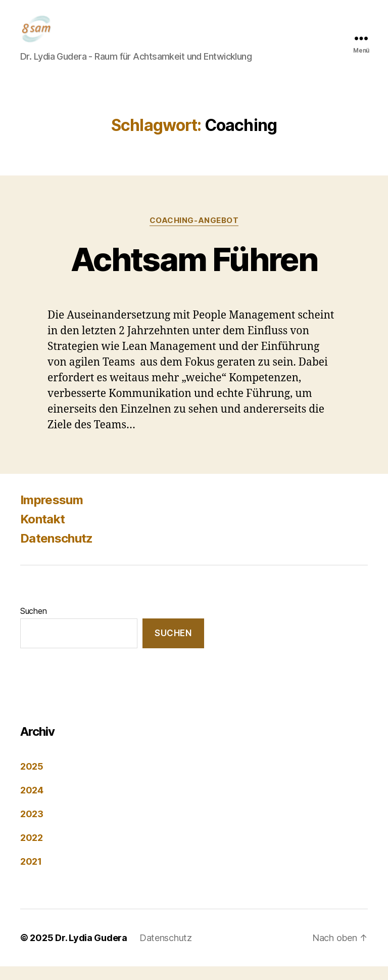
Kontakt (42, 533)
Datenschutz (57, 552)
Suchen (33, 625)
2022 (32, 851)
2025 (32, 780)
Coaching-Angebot (194, 234)
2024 (32, 804)
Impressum (52, 514)
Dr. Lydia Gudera (91, 951)
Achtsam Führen (194, 272)
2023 (32, 828)
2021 (31, 875)
